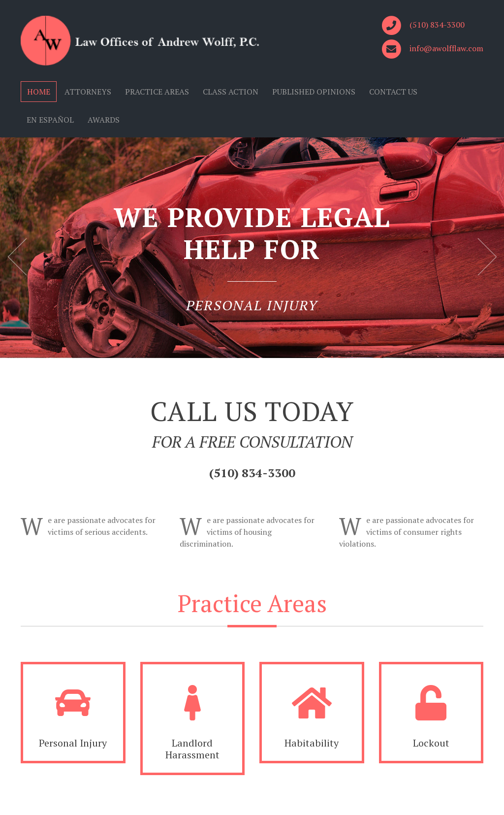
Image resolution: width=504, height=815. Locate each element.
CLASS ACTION (231, 92)
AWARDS (104, 120)
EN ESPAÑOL (50, 120)
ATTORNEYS (88, 92)
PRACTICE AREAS (157, 92)
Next (487, 257)
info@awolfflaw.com (446, 48)
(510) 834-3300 (437, 25)
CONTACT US (393, 92)
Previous (17, 257)
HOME (39, 92)
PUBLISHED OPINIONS (314, 92)
